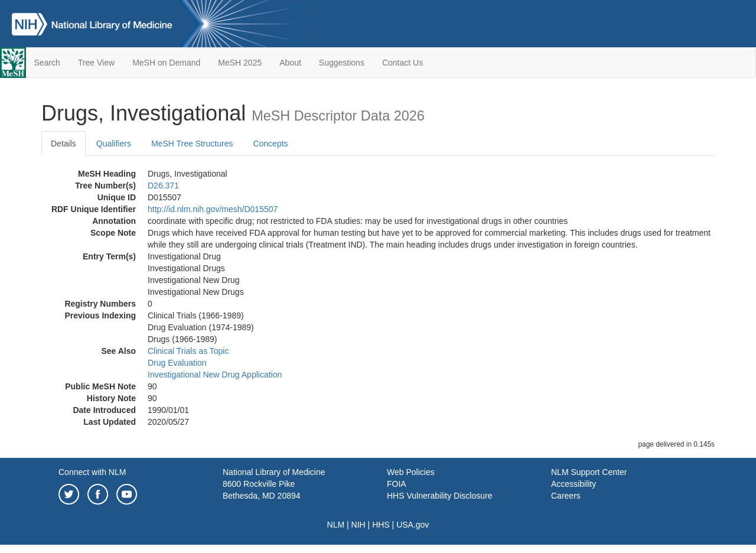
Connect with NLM (92, 472)
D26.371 (163, 186)
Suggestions (342, 63)
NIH (359, 525)
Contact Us (403, 63)
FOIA (397, 484)
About (290, 63)
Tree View (96, 63)
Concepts (270, 144)
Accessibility (573, 484)
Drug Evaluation (177, 363)
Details (63, 144)
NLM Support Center (589, 472)
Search (47, 63)
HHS (381, 525)
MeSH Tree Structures (192, 144)
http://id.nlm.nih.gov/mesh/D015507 (213, 209)
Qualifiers (114, 144)
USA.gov (413, 525)
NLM (336, 525)
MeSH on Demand (166, 63)
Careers (566, 496)
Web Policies (411, 472)
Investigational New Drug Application (215, 375)
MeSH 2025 (240, 63)
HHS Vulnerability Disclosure (439, 496)
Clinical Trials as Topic (188, 351)
